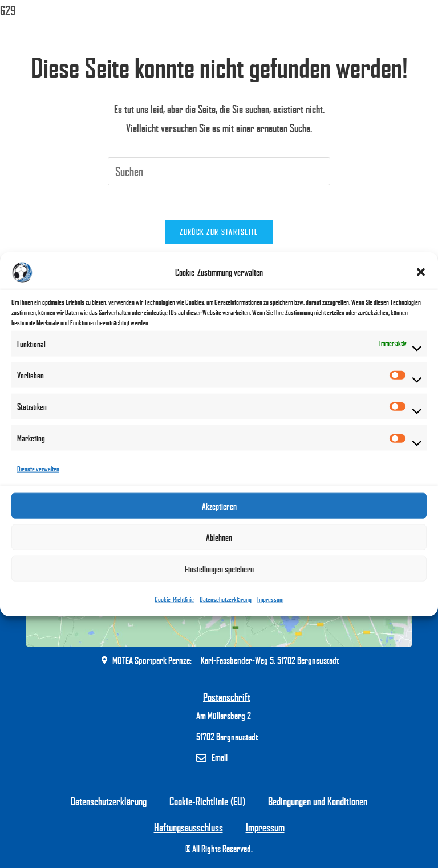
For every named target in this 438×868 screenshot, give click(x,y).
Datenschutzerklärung (226, 599)
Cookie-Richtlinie (174, 599)
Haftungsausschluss (188, 827)
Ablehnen (219, 538)
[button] (421, 272)
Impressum (270, 599)
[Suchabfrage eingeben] (219, 171)
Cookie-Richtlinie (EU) (207, 801)
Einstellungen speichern (219, 569)
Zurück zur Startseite (219, 232)
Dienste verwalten (38, 469)
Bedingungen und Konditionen (318, 801)
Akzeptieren (219, 506)
